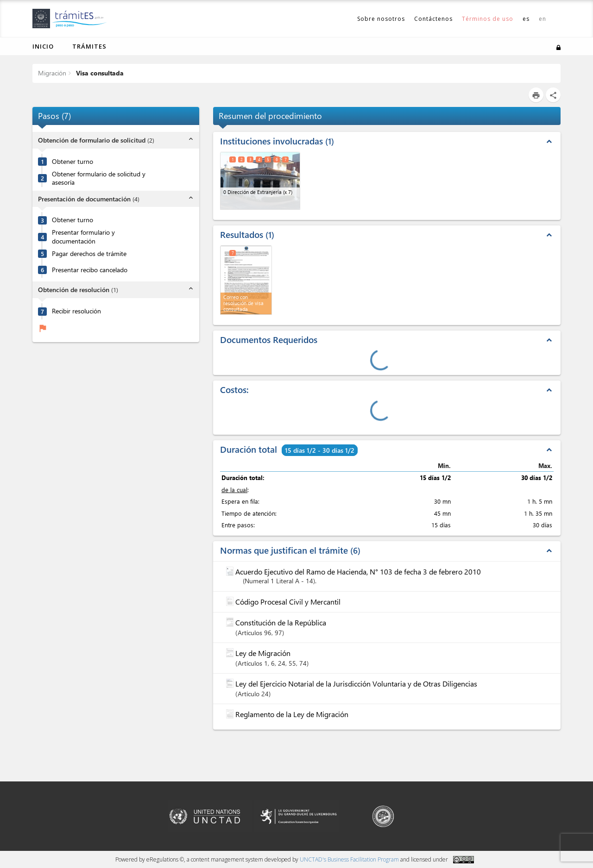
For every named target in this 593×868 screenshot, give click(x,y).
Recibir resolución (76, 311)
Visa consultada (99, 73)
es (526, 19)
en (543, 19)
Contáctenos (433, 19)
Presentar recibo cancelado (90, 270)
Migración (52, 73)
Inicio (43, 46)
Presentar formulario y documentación (83, 237)
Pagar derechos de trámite (89, 254)
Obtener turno (73, 162)
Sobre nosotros (381, 19)
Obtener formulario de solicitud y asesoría (99, 178)
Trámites (89, 46)
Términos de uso (488, 19)
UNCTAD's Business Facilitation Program (349, 859)
